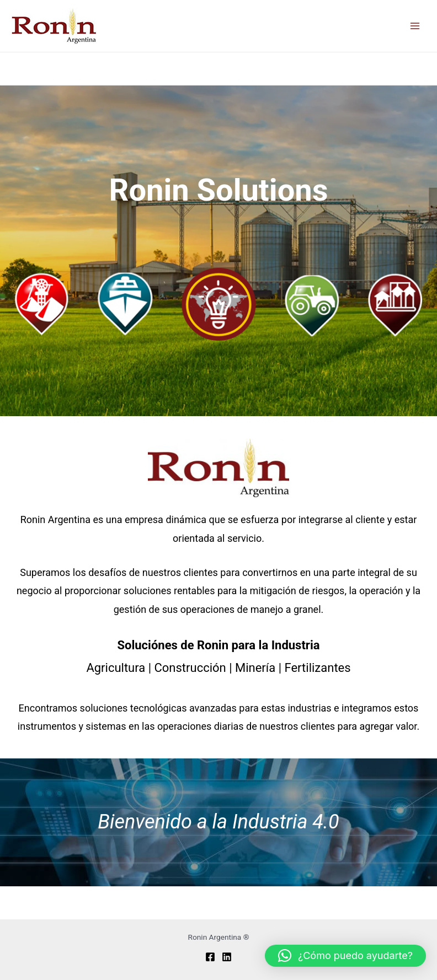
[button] (345, 956)
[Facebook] (210, 957)
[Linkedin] (227, 957)
